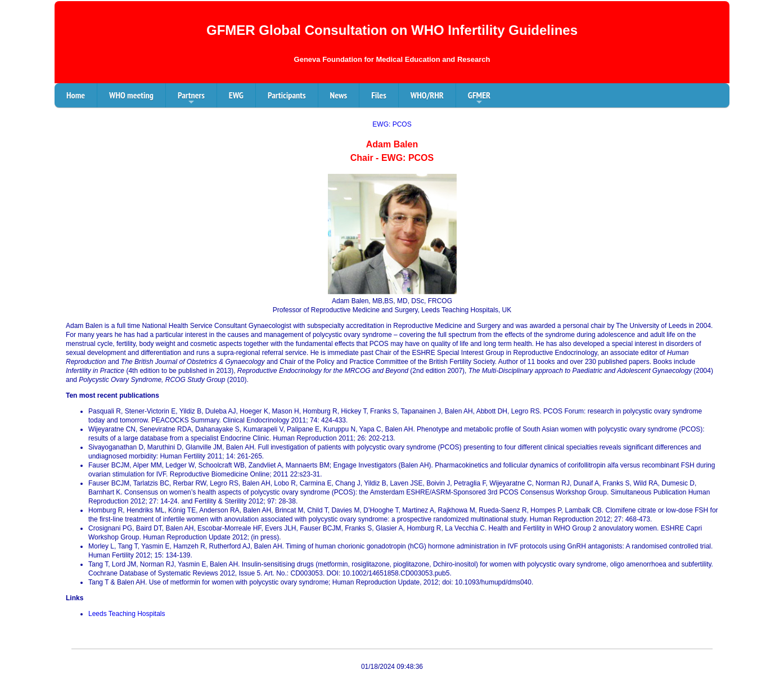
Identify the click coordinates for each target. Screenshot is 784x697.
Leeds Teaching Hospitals (127, 614)
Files (379, 95)
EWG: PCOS (392, 124)
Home (76, 95)
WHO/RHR (427, 95)
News (339, 95)
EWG (236, 95)
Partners (191, 98)
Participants (287, 95)
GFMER (479, 98)
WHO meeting (131, 95)
